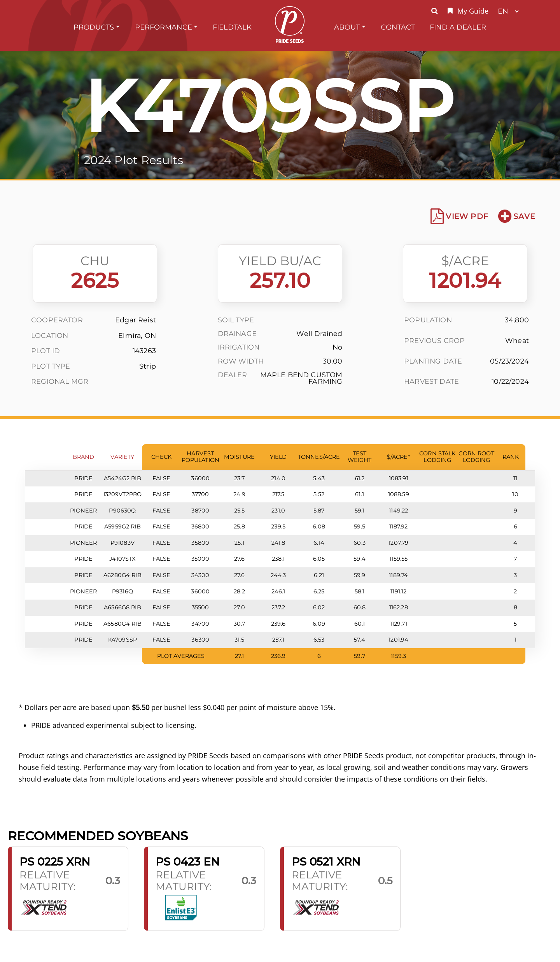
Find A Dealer (458, 27)
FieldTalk (232, 27)
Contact (398, 27)
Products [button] (94, 27)
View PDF (459, 216)
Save (517, 216)
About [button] (347, 27)
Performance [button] (164, 27)
